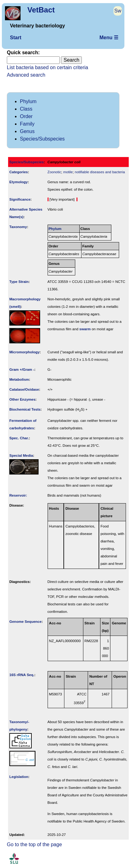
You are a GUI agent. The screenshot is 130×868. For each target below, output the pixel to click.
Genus (27, 131)
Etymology (19, 182)
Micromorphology (24, 352)
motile (68, 172)
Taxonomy (18, 227)
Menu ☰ (109, 38)
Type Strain (19, 282)
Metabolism (19, 379)
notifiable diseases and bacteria (100, 172)
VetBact (41, 10)
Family (27, 124)
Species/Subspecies (42, 139)
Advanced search (26, 75)
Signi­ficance (20, 199)
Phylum (28, 101)
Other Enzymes (22, 399)
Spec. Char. (19, 438)
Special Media (21, 455)
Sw (118, 11)
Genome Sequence (26, 622)
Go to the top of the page (34, 844)
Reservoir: (18, 495)
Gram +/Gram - (22, 370)
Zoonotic (54, 172)
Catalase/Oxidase (24, 389)
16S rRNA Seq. (22, 675)
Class (26, 109)
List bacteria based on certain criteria (47, 67)
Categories (19, 172)
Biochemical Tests (25, 409)
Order (26, 116)
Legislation (19, 777)
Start (16, 38)
